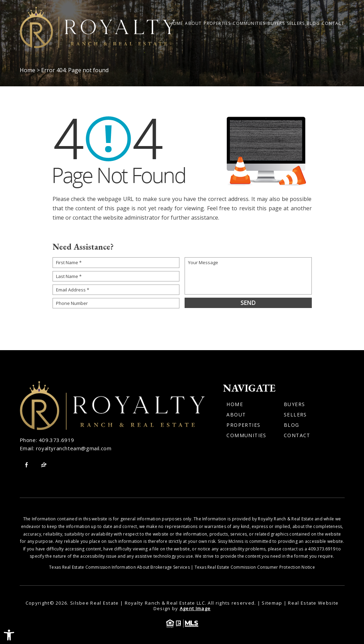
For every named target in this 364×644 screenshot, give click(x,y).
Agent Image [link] (195, 608)
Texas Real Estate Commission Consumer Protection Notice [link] (255, 567)
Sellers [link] (296, 23)
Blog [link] (313, 23)
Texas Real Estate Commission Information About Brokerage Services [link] (119, 567)
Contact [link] (333, 23)
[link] (9, 635)
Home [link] (176, 23)
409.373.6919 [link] (57, 440)
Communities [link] (249, 23)
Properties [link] (217, 23)
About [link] (193, 23)
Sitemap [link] (272, 603)
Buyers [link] (276, 23)
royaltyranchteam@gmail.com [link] (74, 448)
